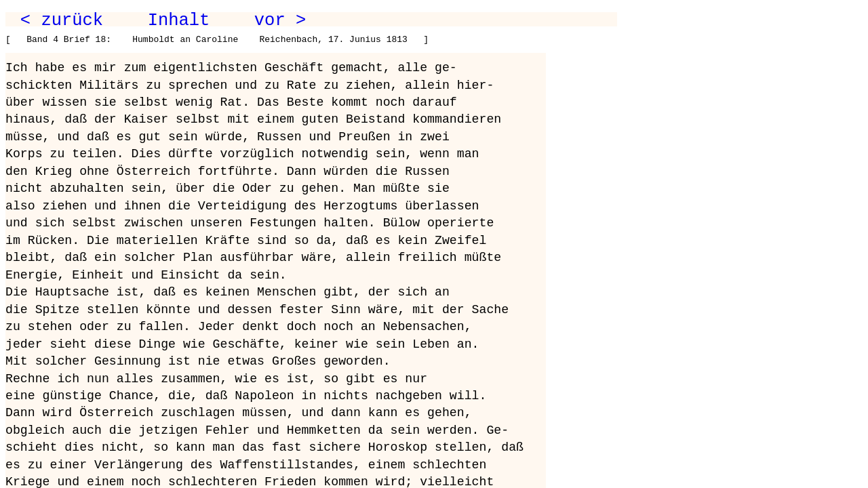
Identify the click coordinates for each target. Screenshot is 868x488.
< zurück (62, 20)
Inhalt (179, 20)
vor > (280, 20)
